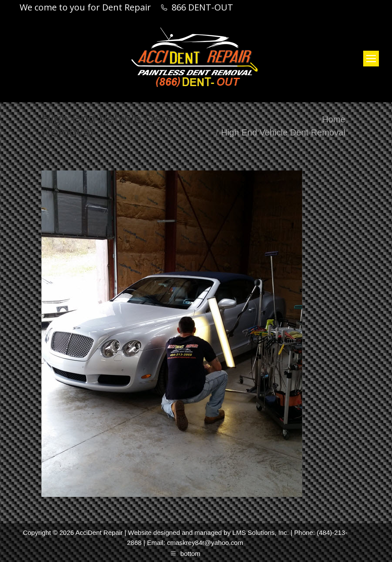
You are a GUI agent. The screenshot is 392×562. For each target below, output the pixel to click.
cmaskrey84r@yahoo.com (205, 543)
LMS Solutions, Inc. (260, 533)
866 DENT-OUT (202, 7)
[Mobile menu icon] (371, 59)
